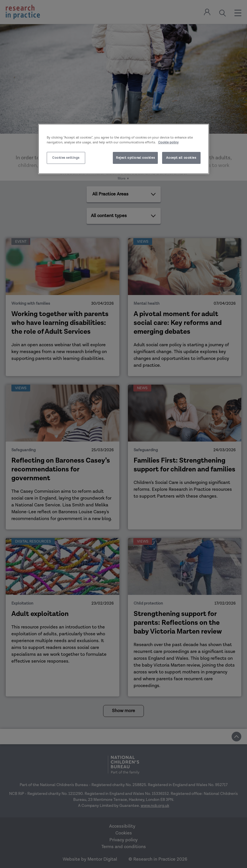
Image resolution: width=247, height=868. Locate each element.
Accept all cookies (181, 158)
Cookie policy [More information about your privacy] (168, 142)
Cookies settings (66, 158)
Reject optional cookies (135, 158)
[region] (124, 149)
